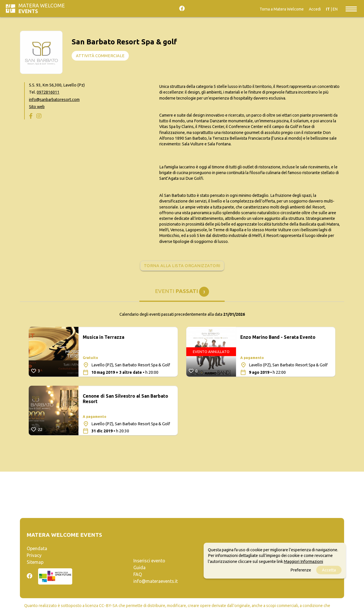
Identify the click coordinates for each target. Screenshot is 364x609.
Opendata (37, 548)
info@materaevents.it (156, 581)
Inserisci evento (149, 561)
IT (328, 9)
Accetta (329, 570)
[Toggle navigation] (351, 9)
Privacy (34, 555)
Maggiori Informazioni (303, 561)
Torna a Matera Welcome (282, 9)
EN (335, 9)
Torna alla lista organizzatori (182, 266)
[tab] (182, 293)
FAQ (138, 574)
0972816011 (48, 92)
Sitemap (35, 562)
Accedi (315, 9)
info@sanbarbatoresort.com (54, 100)
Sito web (37, 107)
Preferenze (301, 570)
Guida (139, 567)
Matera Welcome (42, 8)
